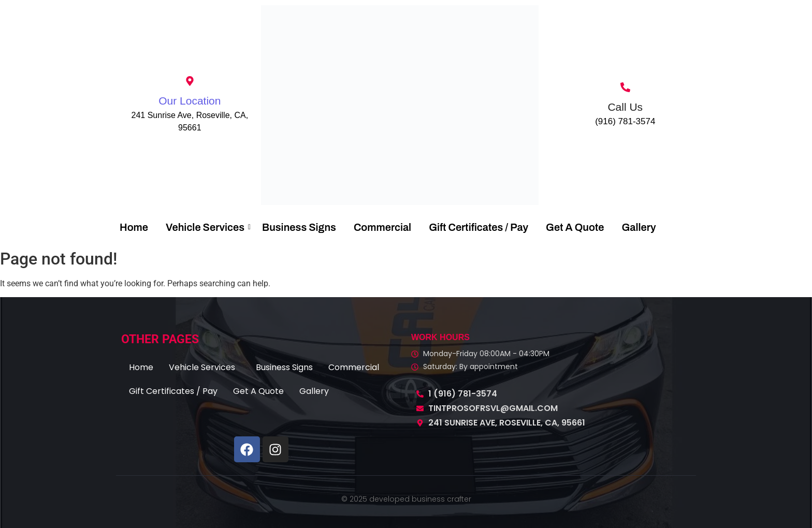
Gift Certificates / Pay (479, 227)
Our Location (190, 101)
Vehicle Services (207, 227)
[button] (205, 368)
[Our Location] (190, 82)
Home (134, 227)
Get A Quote (575, 227)
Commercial (382, 227)
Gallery (639, 227)
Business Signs (299, 227)
